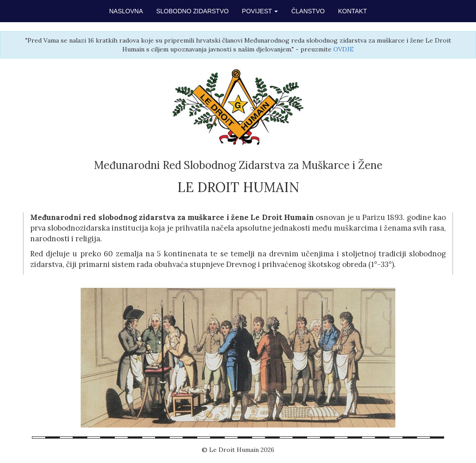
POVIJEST (260, 11)
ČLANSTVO (308, 11)
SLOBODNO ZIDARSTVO (193, 11)
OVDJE (343, 49)
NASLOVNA (126, 11)
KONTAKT (353, 11)
